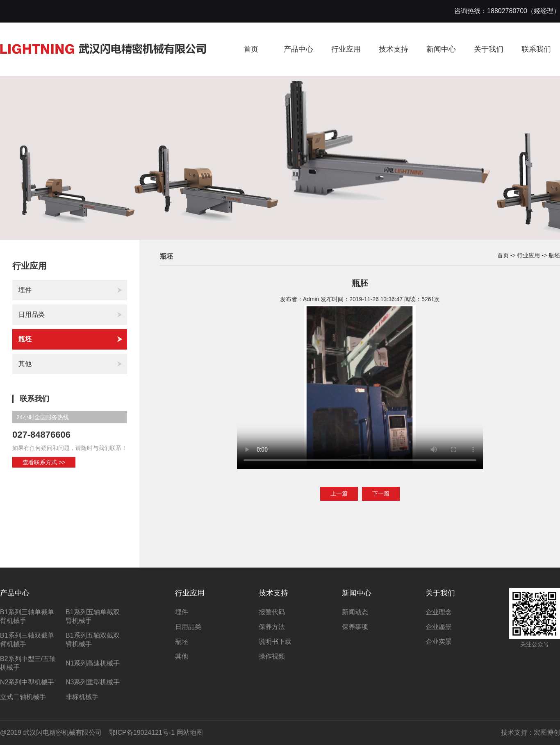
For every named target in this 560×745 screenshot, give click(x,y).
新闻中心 (441, 49)
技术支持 (394, 49)
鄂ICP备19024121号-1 (142, 733)
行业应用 (346, 49)
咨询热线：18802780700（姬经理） (507, 11)
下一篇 (381, 493)
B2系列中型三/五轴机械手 (28, 663)
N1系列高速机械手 (93, 663)
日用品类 (71, 315)
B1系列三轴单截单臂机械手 (27, 616)
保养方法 (272, 627)
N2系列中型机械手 (27, 682)
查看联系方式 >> (44, 462)
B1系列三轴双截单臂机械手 (27, 640)
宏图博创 (547, 733)
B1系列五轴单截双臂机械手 (93, 616)
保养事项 (355, 627)
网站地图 (190, 733)
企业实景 (439, 642)
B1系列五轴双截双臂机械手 (93, 640)
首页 (251, 49)
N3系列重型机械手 (93, 682)
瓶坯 (71, 339)
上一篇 (339, 493)
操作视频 (272, 656)
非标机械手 (82, 697)
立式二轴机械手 (23, 697)
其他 (71, 364)
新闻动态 (355, 612)
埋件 (71, 290)
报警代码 (272, 612)
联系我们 (536, 49)
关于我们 (489, 49)
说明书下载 (275, 642)
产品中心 (298, 49)
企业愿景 (439, 627)
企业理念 (439, 612)
